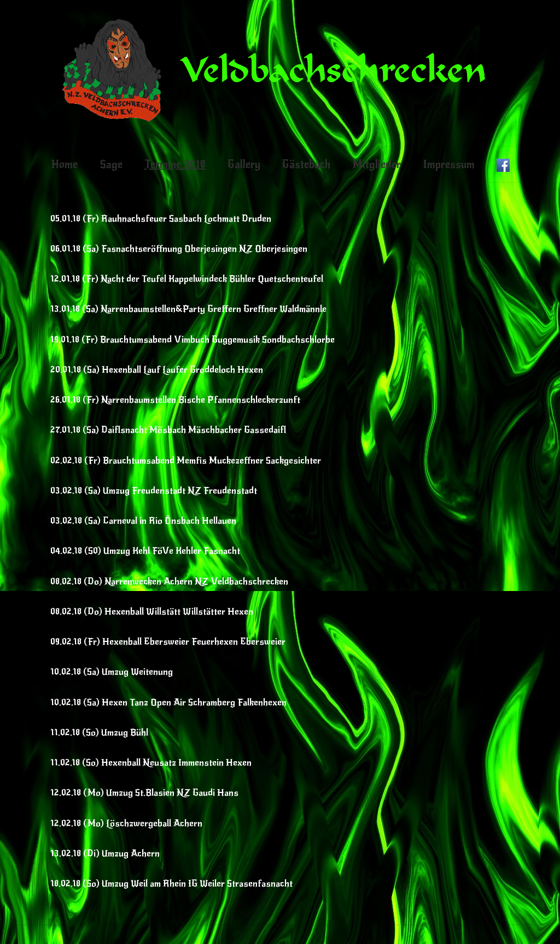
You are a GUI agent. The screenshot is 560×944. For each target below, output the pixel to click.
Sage (111, 164)
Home (64, 164)
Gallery (244, 164)
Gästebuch (306, 164)
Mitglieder (377, 164)
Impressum (449, 164)
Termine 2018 (175, 164)
